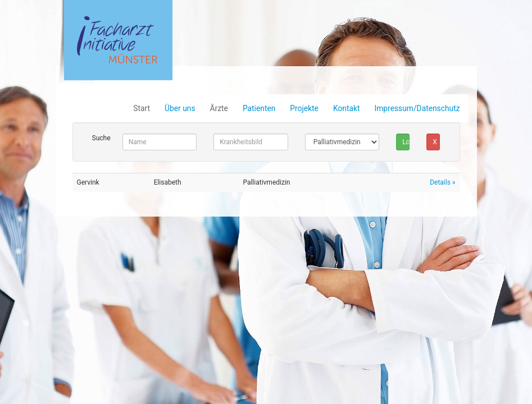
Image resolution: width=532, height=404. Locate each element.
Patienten (259, 108)
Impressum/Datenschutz (417, 108)
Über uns (180, 108)
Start (142, 108)
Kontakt (347, 108)
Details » (442, 182)
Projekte (304, 108)
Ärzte (219, 108)
